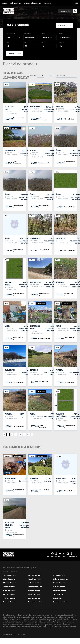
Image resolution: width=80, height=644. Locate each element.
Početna (5, 3)
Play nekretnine (60, 590)
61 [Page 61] (21, 434)
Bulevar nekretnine (61, 578)
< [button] (5, 434)
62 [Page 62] (24, 434)
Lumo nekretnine (60, 601)
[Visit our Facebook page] (52, 553)
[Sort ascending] (39, 74)
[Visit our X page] (64, 553)
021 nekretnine (59, 574)
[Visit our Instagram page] (56, 553)
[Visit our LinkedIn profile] (68, 553)
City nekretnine (34, 574)
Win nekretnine (59, 586)
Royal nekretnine (35, 578)
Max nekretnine (9, 593)
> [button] (32, 434)
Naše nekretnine (16, 3)
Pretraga (15, 52)
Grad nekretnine (9, 574)
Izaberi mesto (65, 37)
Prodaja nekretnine (36, 601)
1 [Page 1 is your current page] (8, 434)
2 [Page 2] (12, 434)
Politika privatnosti (54, 556)
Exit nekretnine (34, 590)
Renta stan (58, 597)
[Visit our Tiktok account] (71, 553)
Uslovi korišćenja (70, 556)
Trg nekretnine (59, 593)
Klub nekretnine (60, 582)
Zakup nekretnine (10, 601)
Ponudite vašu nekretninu (33, 3)
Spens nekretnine (35, 586)
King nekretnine (34, 593)
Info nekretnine (9, 578)
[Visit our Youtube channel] (60, 553)
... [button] (18, 434)
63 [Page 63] (28, 434)
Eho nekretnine (9, 586)
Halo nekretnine (34, 582)
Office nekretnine (10, 582)
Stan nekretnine (9, 590)
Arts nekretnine (9, 597)
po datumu (61, 75)
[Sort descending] (42, 74)
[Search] (75, 11)
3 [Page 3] (16, 434)
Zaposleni (48, 3)
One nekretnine (34, 597)
